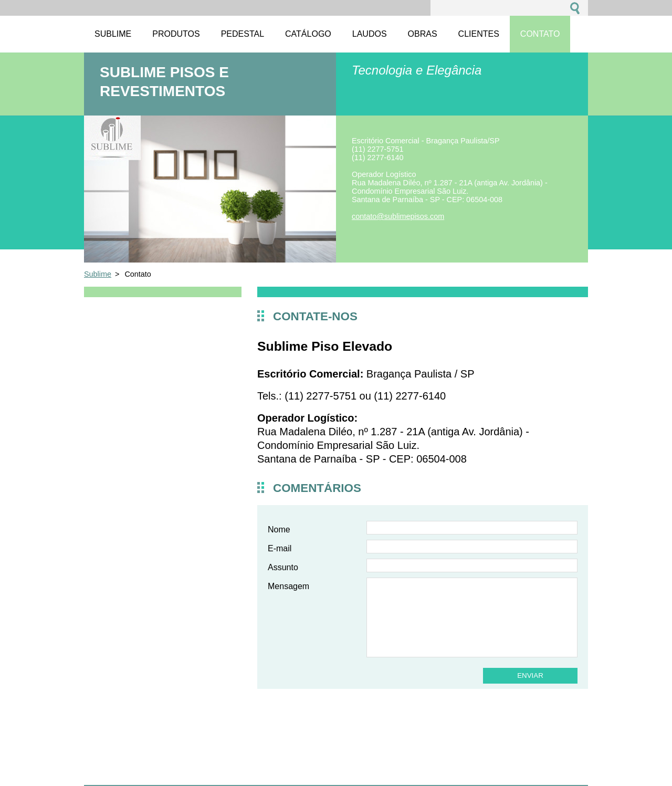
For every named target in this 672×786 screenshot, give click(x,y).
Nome (279, 530)
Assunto (283, 567)
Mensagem (288, 586)
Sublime (98, 274)
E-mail (280, 548)
